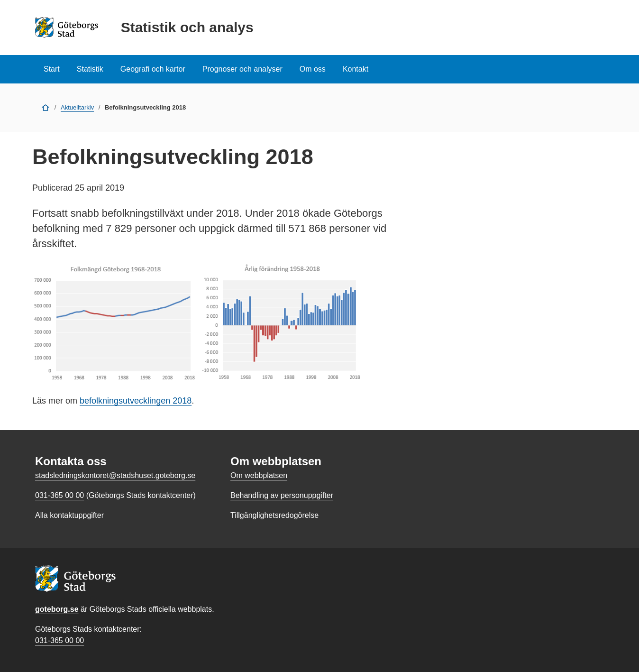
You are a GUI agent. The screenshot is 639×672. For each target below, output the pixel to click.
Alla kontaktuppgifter (69, 515)
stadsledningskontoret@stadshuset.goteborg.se (115, 475)
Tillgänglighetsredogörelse (274, 515)
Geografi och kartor (153, 69)
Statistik (90, 69)
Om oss (313, 69)
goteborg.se (57, 609)
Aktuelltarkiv (77, 107)
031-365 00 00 (59, 640)
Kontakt (356, 69)
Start (52, 69)
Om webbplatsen (259, 475)
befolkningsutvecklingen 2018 (136, 401)
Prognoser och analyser (242, 69)
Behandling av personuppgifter (282, 495)
